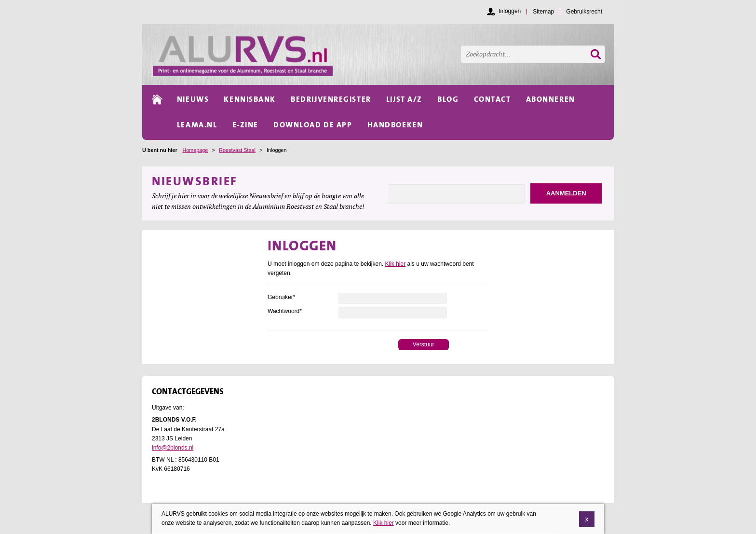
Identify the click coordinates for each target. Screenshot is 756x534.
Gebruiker (281, 297)
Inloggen (510, 11)
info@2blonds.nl (173, 448)
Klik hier (396, 264)
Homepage (195, 150)
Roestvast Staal (237, 150)
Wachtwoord (285, 311)
